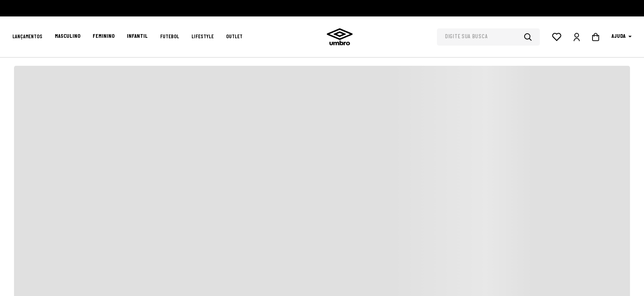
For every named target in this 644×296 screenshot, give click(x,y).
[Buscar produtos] (532, 37)
